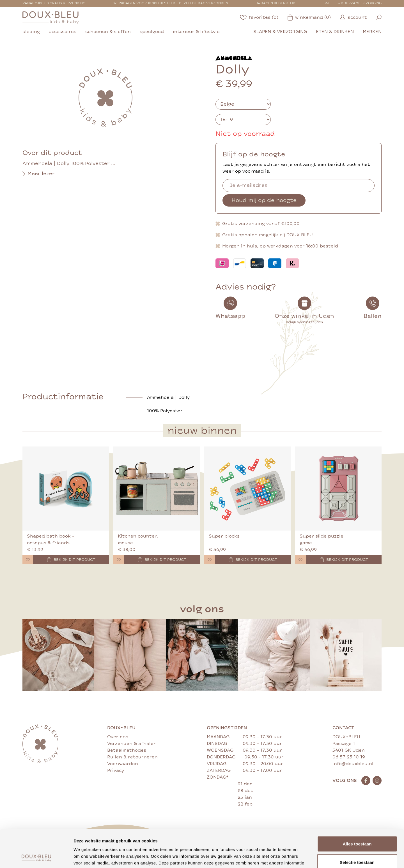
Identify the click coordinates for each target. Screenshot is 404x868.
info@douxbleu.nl (353, 764)
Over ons (118, 737)
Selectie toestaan (357, 827)
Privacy (116, 770)
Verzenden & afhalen (132, 744)
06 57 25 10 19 (349, 757)
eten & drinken (335, 32)
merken (372, 32)
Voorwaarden (123, 764)
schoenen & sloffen (108, 32)
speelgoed (152, 32)
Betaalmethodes (127, 750)
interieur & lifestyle (196, 32)
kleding (31, 32)
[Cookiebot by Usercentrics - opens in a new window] (36, 857)
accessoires (63, 32)
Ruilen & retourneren (132, 757)
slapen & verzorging (280, 32)
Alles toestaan (357, 808)
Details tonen (303, 857)
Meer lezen (39, 174)
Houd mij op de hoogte (264, 200)
